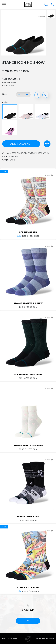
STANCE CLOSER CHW (28, 516)
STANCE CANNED (28, 232)
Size (5, 94)
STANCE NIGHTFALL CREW (28, 374)
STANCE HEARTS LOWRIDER (28, 445)
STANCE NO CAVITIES (28, 587)
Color (5, 102)
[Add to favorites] (47, 144)
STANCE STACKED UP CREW (28, 303)
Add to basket (21, 144)
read (28, 621)
